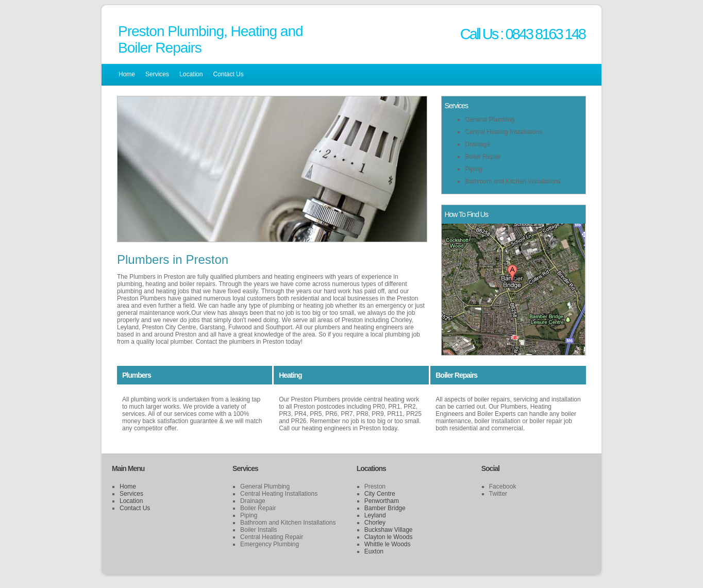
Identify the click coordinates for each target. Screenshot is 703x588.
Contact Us (228, 74)
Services (157, 74)
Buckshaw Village (389, 530)
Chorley (375, 523)
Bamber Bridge (385, 508)
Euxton (374, 551)
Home (127, 74)
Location (191, 74)
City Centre (380, 494)
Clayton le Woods (389, 537)
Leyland (375, 515)
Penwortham (382, 501)
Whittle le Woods (388, 544)
